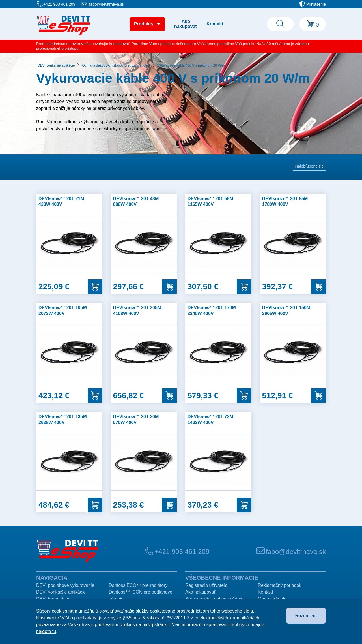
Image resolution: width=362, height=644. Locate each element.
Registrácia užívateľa (206, 585)
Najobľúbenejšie (309, 166)
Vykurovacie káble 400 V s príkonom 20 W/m (191, 65)
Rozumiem (306, 616)
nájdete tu (46, 631)
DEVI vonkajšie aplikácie (56, 65)
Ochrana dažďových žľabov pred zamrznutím (116, 65)
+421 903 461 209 (59, 4)
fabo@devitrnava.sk (107, 4)
